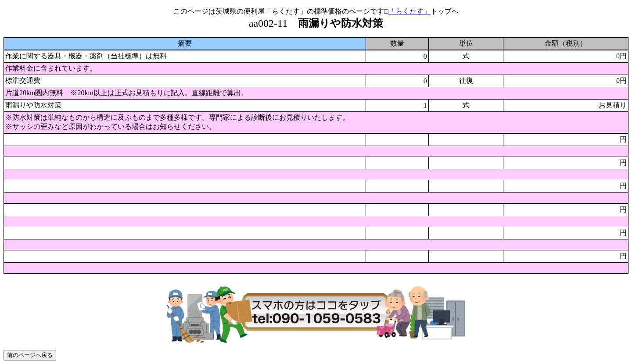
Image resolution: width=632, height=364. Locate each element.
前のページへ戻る (30, 355)
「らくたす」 (409, 11)
